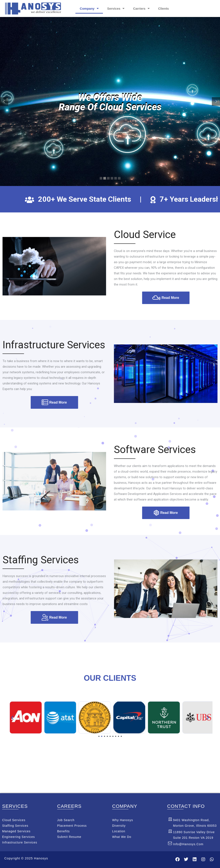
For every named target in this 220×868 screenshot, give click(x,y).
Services (116, 8)
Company (89, 8)
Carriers (141, 8)
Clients (163, 8)
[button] (12, 718)
